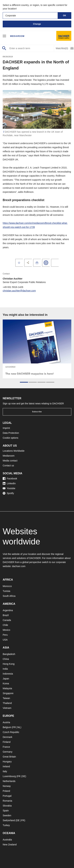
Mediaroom (17, 36)
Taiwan (6, 698)
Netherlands (9, 781)
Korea (6, 683)
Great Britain (9, 757)
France (6, 747)
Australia (7, 840)
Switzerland (9, 820)
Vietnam (7, 708)
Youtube (9, 488)
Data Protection (11, 433)
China (6, 659)
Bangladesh (9, 654)
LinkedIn (9, 483)
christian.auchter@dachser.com (19, 291)
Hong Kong (9, 664)
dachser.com (19, 566)
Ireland (6, 766)
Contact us (8, 466)
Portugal (7, 796)
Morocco (7, 586)
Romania (7, 801)
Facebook (10, 479)
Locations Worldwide (14, 451)
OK (65, 16)
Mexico (6, 630)
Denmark (8, 737)
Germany (8, 752)
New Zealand (10, 845)
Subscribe (37, 412)
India (5, 669)
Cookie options (11, 438)
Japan (6, 679)
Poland (6, 791)
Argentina (8, 610)
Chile (5, 625)
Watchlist (62, 48)
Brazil (6, 615)
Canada (7, 620)
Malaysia (7, 688)
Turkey (6, 825)
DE (24, 776)
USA (5, 640)
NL (19, 727)
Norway (7, 786)
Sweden (7, 815)
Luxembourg (9, 776)
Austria (6, 722)
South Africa (9, 596)
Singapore (8, 693)
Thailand (7, 703)
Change (37, 24)
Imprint (6, 428)
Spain (6, 811)
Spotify (8, 493)
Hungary (7, 762)
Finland (7, 742)
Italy (5, 771)
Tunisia (6, 591)
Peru (5, 635)
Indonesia (8, 674)
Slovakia (7, 806)
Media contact (10, 461)
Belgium (7, 727)
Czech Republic (11, 732)
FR (14, 727)
